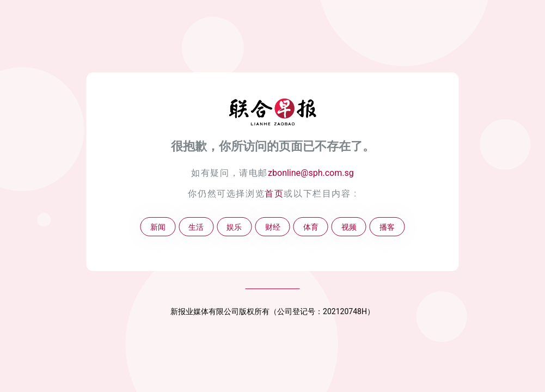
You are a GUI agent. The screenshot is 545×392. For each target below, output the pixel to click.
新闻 (158, 227)
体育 (311, 227)
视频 (349, 227)
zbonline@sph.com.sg (311, 173)
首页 (274, 194)
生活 (196, 227)
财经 (273, 227)
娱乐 (234, 227)
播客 (387, 227)
